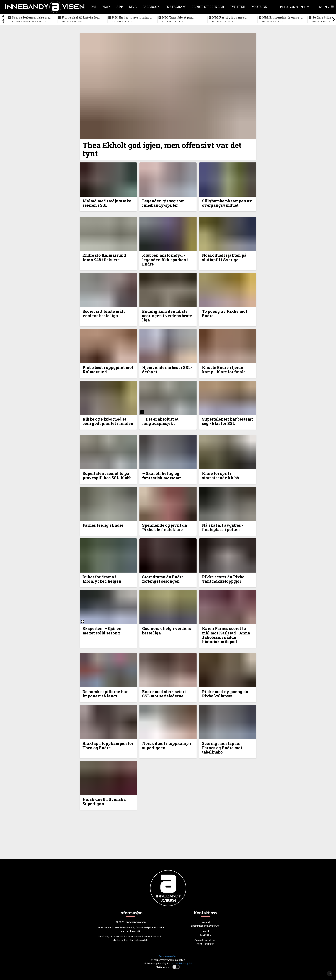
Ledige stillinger (208, 7)
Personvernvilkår (168, 956)
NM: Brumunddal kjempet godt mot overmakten (281, 17)
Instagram (176, 7)
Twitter (237, 7)
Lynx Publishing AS (181, 963)
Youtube (259, 7)
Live (133, 7)
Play (106, 7)
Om (93, 7)
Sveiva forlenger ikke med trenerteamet (31, 17)
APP (120, 7)
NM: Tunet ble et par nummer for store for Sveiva (178, 17)
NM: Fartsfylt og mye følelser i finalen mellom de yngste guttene (231, 17)
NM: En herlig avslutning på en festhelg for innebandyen (131, 17)
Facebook (151, 7)
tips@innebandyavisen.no (205, 926)
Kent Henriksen (205, 944)
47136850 (205, 935)
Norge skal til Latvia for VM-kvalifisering (80, 17)
